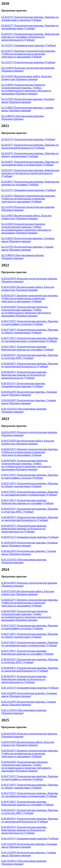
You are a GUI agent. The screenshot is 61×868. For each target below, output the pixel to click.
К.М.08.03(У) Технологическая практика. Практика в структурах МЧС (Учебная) (30, 356)
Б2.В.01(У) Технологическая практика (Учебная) (28, 139)
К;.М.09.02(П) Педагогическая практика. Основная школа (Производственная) (29, 544)
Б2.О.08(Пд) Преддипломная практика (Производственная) (23, 257)
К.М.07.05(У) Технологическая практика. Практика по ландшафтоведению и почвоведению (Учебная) (30, 340)
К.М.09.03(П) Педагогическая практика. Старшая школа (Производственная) (29, 402)
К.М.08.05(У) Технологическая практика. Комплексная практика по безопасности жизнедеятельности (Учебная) (24, 375)
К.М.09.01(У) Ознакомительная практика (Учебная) (30, 537)
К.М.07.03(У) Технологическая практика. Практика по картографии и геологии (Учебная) (30, 323)
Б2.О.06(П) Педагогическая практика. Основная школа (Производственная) (28, 240)
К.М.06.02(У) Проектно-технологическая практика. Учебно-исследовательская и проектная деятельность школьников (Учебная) (30, 603)
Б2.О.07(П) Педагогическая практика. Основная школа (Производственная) (28, 101)
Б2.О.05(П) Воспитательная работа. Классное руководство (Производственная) (27, 78)
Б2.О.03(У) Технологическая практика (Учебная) (28, 62)
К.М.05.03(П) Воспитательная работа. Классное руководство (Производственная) (28, 288)
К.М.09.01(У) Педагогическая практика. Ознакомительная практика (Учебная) (23, 385)
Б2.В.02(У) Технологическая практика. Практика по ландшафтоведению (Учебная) (30, 27)
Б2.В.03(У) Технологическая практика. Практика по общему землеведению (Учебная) (30, 155)
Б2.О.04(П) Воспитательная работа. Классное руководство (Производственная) (27, 217)
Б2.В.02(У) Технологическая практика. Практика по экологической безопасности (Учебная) (30, 146)
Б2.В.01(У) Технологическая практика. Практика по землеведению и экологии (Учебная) (30, 18)
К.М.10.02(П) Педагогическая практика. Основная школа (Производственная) (29, 695)
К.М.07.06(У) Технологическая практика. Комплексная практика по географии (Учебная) (27, 348)
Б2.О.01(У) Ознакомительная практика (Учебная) (29, 45)
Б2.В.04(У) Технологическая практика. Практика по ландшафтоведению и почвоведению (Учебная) (30, 163)
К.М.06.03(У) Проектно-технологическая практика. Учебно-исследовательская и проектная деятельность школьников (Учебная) (30, 298)
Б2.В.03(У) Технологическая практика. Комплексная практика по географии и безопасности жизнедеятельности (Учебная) (30, 37)
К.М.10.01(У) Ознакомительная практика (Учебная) (30, 688)
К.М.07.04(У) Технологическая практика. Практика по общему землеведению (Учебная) (30, 331)
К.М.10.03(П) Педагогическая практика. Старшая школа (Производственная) (29, 703)
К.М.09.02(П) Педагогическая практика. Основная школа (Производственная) (29, 393)
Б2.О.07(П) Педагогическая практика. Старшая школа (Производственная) (27, 248)
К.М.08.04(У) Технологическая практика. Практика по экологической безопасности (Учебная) (30, 365)
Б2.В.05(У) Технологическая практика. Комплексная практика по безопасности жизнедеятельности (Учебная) (30, 173)
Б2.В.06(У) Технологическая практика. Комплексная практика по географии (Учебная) (30, 183)
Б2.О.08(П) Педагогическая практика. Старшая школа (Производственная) (27, 109)
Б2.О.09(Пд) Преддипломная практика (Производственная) (23, 117)
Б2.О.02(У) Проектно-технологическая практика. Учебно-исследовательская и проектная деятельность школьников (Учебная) (28, 54)
